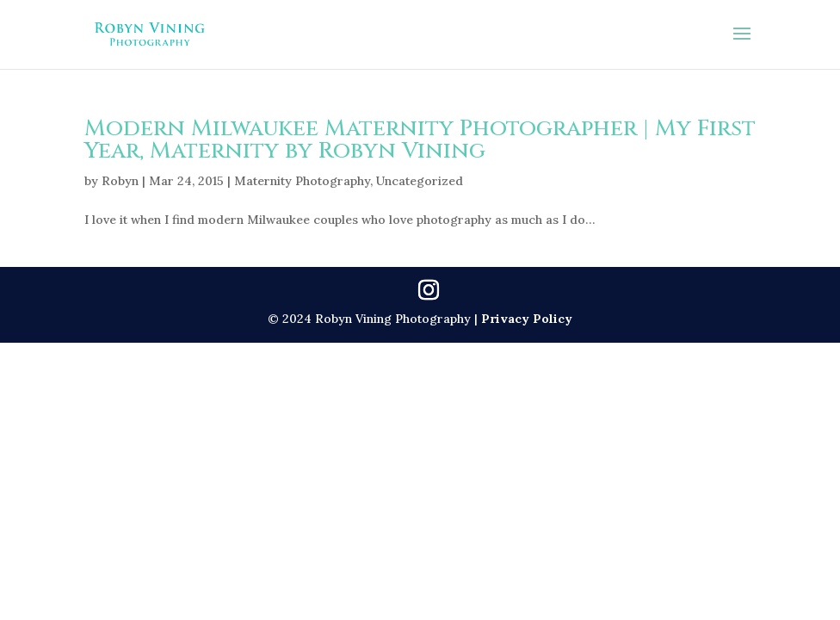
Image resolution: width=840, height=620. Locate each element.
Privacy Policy (527, 319)
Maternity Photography (302, 181)
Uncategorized (420, 181)
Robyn (120, 181)
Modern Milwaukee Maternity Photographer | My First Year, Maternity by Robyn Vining (420, 140)
